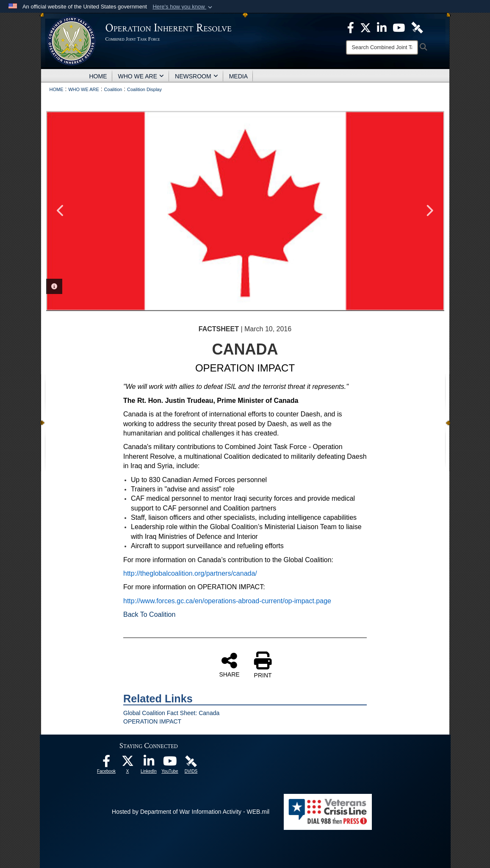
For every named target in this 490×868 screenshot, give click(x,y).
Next (429, 211)
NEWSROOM (197, 76)
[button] (183, 7)
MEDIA (238, 76)
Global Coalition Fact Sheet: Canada (171, 713)
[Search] (382, 47)
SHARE (229, 665)
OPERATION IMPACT (152, 721)
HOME (98, 76)
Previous (61, 211)
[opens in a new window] (106, 763)
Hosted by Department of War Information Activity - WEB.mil (191, 812)
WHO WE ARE (141, 76)
